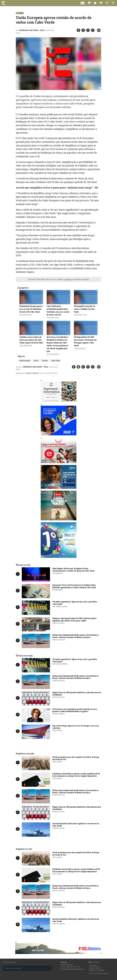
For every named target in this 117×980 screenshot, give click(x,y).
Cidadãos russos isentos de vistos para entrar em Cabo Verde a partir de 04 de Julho (31, 340)
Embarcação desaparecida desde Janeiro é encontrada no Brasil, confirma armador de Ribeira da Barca (76, 636)
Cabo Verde (55, 361)
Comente (67, 279)
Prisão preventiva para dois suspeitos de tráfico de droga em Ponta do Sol (76, 758)
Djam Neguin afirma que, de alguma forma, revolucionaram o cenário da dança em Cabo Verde (73, 570)
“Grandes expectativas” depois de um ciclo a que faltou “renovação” (75, 603)
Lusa (42, 30)
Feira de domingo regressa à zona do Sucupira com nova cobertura (76, 727)
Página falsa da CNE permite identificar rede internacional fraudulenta (77, 694)
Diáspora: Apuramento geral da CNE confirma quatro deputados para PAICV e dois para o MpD (74, 619)
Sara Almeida (33, 373)
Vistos (36, 361)
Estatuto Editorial (95, 968)
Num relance (94, 962)
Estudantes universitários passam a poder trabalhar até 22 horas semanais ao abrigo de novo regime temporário (76, 775)
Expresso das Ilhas (29, 30)
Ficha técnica (93, 966)
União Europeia (25, 361)
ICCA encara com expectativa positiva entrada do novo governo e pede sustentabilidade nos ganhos (75, 710)
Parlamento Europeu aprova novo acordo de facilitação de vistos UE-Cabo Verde (31, 309)
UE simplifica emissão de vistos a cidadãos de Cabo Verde (84, 309)
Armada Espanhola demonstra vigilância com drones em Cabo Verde (76, 825)
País (18, 13)
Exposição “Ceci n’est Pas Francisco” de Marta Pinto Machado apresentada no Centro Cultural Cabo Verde (74, 586)
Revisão (45, 361)
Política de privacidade (97, 970)
